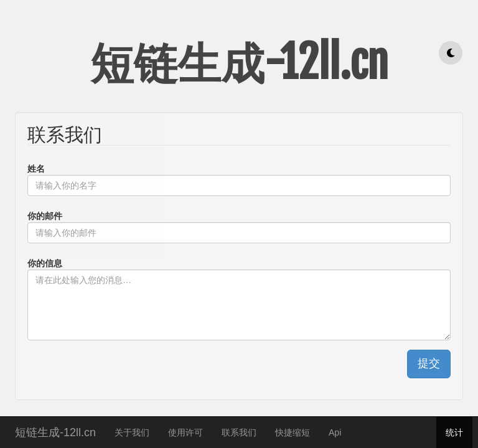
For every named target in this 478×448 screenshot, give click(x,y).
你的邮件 (45, 216)
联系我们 (239, 432)
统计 (454, 432)
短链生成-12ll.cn (55, 431)
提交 (429, 363)
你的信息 (45, 263)
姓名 (36, 169)
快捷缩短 (293, 432)
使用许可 (185, 432)
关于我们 (132, 432)
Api (335, 432)
